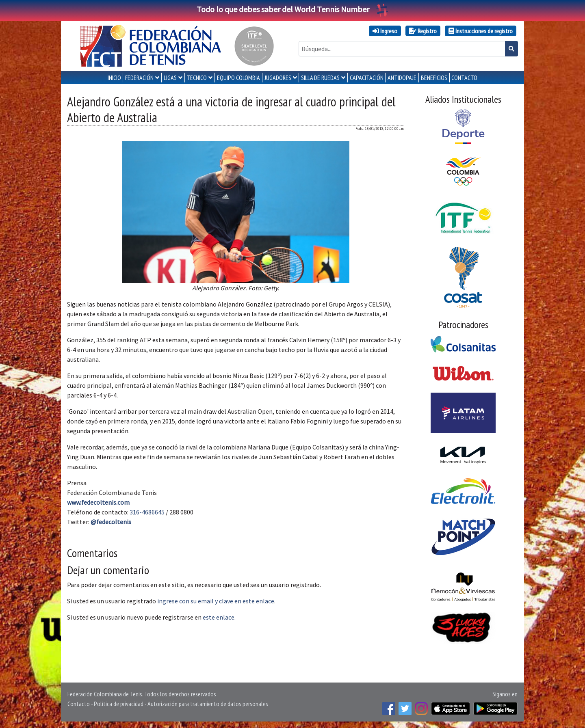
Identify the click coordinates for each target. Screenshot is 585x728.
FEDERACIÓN (139, 78)
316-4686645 (147, 512)
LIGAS (170, 78)
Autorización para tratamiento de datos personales (208, 704)
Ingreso (385, 31)
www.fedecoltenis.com (98, 502)
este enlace (219, 617)
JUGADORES (278, 78)
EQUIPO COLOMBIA (238, 78)
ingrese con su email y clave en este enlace (216, 601)
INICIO (114, 78)
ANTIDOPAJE (402, 78)
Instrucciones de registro (481, 31)
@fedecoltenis (111, 522)
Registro (423, 31)
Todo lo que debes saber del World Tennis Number (292, 9)
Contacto (79, 704)
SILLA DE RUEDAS (320, 78)
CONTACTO (464, 78)
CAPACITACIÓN (367, 78)
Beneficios (434, 78)
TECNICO (197, 78)
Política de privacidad (119, 704)
